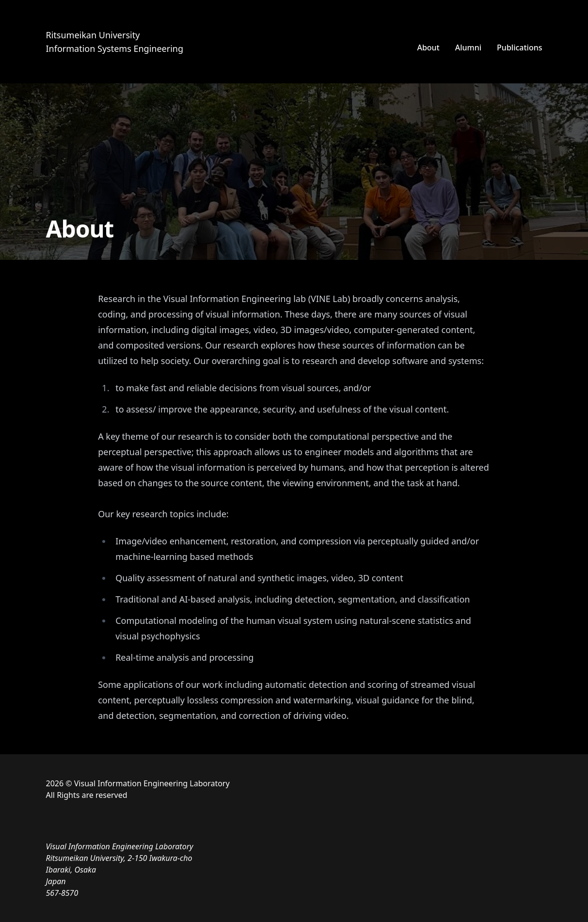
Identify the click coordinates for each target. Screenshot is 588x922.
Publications (519, 48)
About (428, 48)
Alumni (468, 48)
